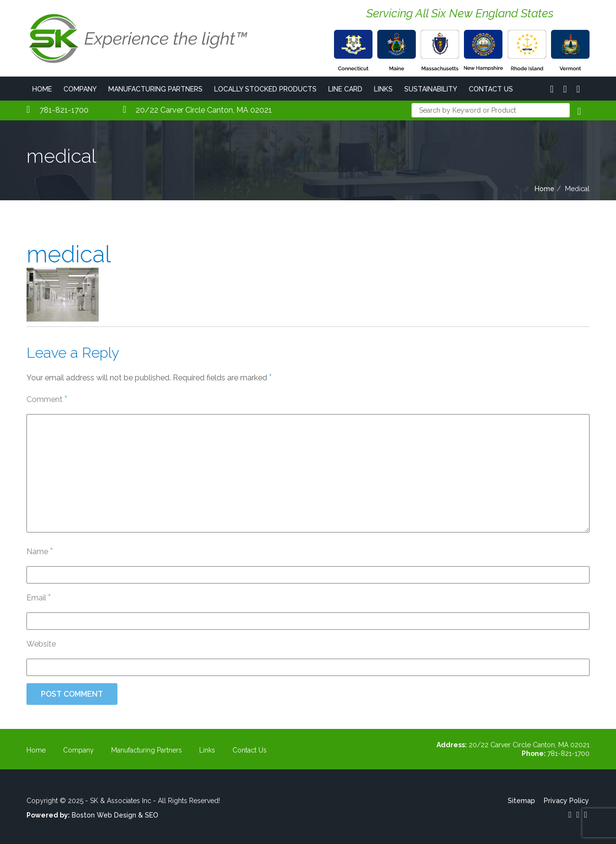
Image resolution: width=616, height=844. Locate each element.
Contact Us (491, 89)
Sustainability (431, 89)
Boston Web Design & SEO (115, 815)
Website (41, 644)
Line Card (345, 89)
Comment (47, 399)
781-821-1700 (58, 110)
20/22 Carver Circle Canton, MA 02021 (197, 110)
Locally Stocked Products (265, 89)
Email (38, 597)
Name (39, 551)
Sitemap (522, 801)
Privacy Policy (567, 801)
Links (383, 89)
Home (42, 89)
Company (80, 89)
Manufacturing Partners (155, 89)
